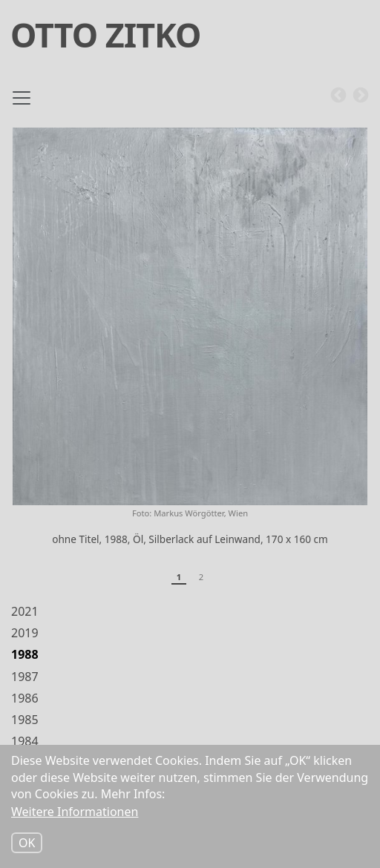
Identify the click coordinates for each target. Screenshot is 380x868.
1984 (25, 741)
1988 (25, 654)
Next (361, 96)
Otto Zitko (105, 34)
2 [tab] (201, 577)
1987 (25, 677)
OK (27, 844)
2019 (25, 633)
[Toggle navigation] (22, 104)
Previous (338, 96)
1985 (25, 720)
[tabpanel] (190, 343)
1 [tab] (179, 577)
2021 (25, 611)
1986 (25, 698)
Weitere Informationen (75, 812)
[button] (190, 316)
